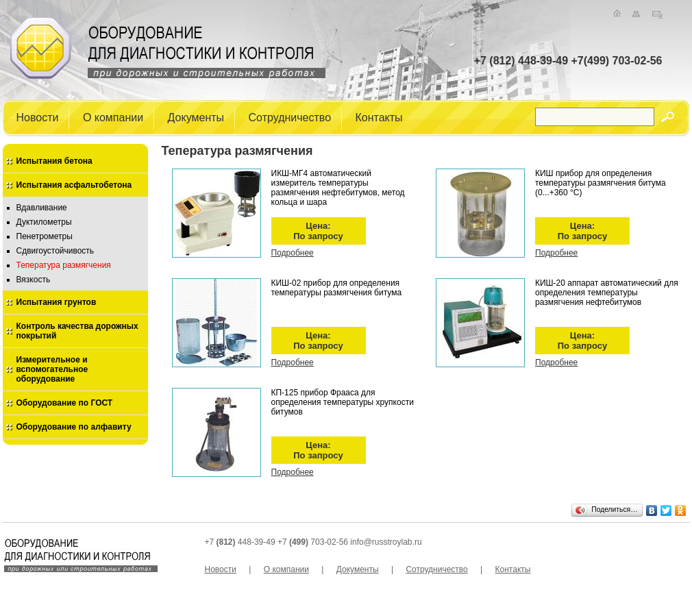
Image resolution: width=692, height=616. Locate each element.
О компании (113, 117)
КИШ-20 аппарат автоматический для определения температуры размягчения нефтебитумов (607, 293)
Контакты (379, 117)
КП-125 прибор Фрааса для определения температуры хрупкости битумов (343, 402)
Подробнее (293, 253)
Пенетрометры (45, 236)
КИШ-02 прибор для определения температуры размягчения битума (337, 288)
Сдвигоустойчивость (55, 251)
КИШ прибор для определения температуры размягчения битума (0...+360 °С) (601, 183)
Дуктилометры (44, 222)
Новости (38, 117)
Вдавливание (42, 208)
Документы (196, 117)
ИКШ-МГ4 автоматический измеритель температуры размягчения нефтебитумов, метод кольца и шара (338, 188)
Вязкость (34, 280)
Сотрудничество (290, 117)
